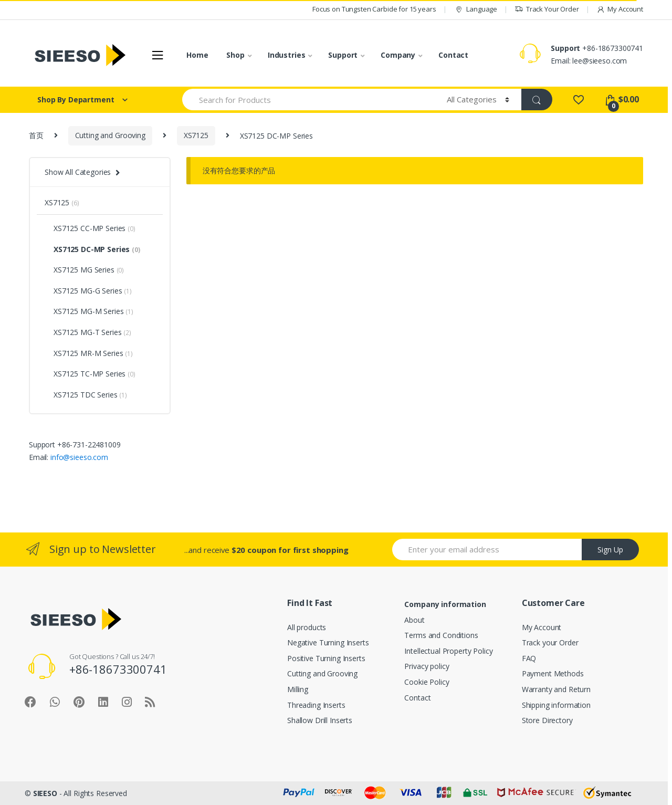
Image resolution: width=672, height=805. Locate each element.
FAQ (529, 658)
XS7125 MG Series (84, 270)
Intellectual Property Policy (448, 651)
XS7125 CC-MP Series (90, 228)
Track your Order (550, 642)
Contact (453, 55)
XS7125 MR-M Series (89, 353)
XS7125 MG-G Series (88, 291)
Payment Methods (553, 673)
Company (398, 55)
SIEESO (45, 793)
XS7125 (196, 135)
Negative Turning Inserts (328, 642)
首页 (36, 135)
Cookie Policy (427, 682)
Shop (235, 55)
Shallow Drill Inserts (320, 720)
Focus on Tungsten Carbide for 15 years (374, 9)
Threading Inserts (316, 705)
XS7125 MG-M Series (89, 311)
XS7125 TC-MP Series (90, 374)
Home (197, 55)
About (414, 620)
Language (475, 9)
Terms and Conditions (441, 635)
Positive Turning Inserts (326, 658)
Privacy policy (427, 666)
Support (343, 55)
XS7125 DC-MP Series (92, 249)
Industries (287, 55)
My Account (620, 9)
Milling (298, 689)
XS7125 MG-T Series (88, 332)
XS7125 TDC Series (86, 395)
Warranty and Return (556, 689)
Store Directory (547, 720)
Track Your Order (547, 9)
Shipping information (556, 705)
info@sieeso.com (79, 457)
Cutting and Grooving (110, 135)
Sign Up (610, 550)
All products (307, 627)
